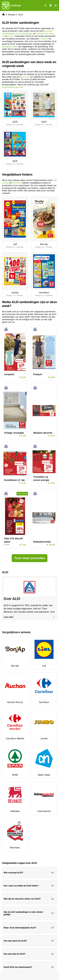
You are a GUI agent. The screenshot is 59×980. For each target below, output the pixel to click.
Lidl (55, 180)
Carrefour (17, 183)
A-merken (44, 39)
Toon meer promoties (30, 558)
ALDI (20, 15)
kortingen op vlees (45, 34)
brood (11, 36)
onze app (26, 77)
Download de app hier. (13, 87)
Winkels (12, 15)
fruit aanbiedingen (24, 34)
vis (3, 36)
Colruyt (5, 183)
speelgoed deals (10, 47)
